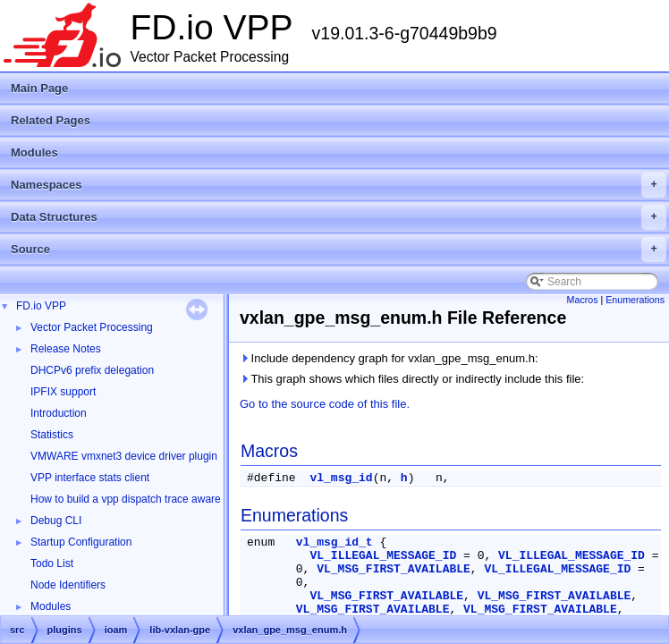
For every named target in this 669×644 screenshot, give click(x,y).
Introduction (59, 413)
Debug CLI (56, 521)
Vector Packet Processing (92, 327)
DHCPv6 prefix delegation (92, 370)
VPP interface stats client (90, 478)
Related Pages (51, 120)
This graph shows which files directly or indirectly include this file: (412, 379)
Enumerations (635, 300)
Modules (34, 153)
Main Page (39, 88)
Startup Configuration (81, 542)
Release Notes (66, 349)
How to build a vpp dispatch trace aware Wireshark (151, 499)
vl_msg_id (341, 478)
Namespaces (339, 185)
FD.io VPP (41, 306)
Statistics (52, 435)
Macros (583, 300)
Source (339, 250)
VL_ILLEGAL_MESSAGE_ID (383, 556)
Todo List (52, 563)
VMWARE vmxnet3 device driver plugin (124, 456)
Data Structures (339, 217)
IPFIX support (63, 392)
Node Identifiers (68, 585)
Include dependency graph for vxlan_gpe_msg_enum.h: (389, 358)
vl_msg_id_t (334, 542)
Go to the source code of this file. (325, 404)
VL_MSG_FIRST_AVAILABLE (394, 569)
